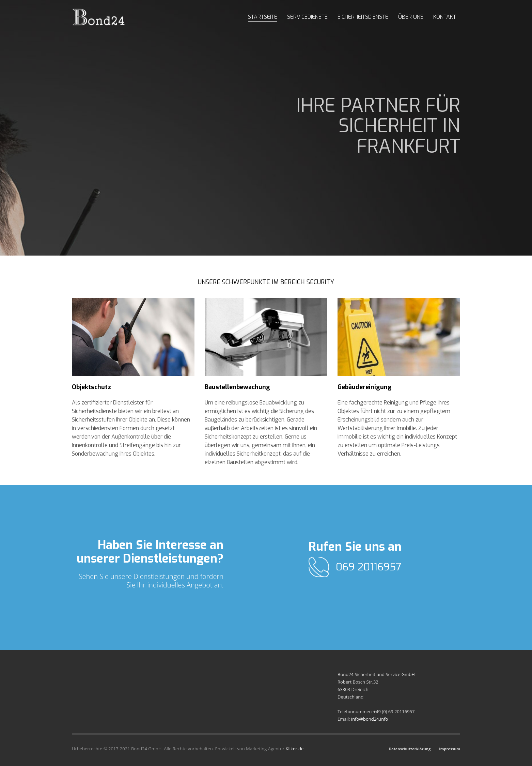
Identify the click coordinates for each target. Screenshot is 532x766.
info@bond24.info (370, 719)
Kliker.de (295, 749)
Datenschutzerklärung (410, 749)
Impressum (450, 749)
